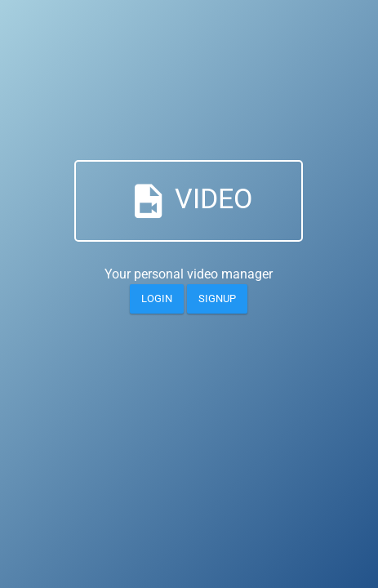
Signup (217, 298)
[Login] (157, 299)
